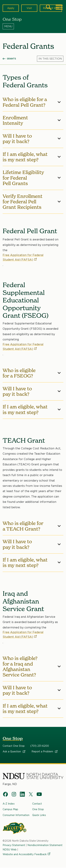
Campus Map (10, 809)
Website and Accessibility (27, 854)
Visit (29, 8)
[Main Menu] (59, 7)
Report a (45, 751)
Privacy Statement (14, 845)
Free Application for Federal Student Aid (23, 257)
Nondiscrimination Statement (45, 845)
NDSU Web (10, 850)
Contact (37, 804)
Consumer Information (16, 815)
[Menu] (33, 26)
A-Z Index (9, 804)
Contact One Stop (14, 746)
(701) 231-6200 (40, 746)
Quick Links (39, 815)
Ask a (14, 751)
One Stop (13, 738)
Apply (11, 8)
